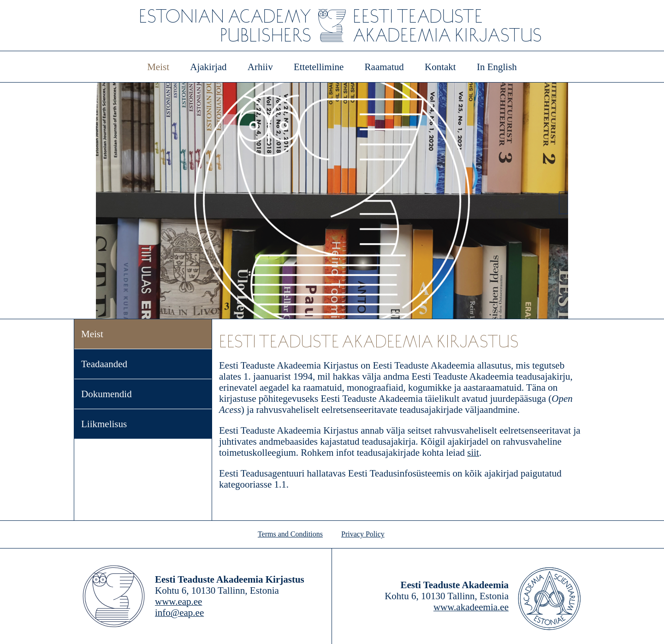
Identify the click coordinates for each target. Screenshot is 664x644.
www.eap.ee (178, 602)
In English (497, 67)
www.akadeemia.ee (471, 607)
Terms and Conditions (290, 534)
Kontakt (440, 67)
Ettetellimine (319, 67)
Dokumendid (107, 394)
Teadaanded (104, 364)
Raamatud (384, 67)
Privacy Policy (363, 534)
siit (473, 453)
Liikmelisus (104, 424)
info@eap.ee (179, 613)
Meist (158, 67)
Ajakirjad (208, 67)
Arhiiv (260, 67)
